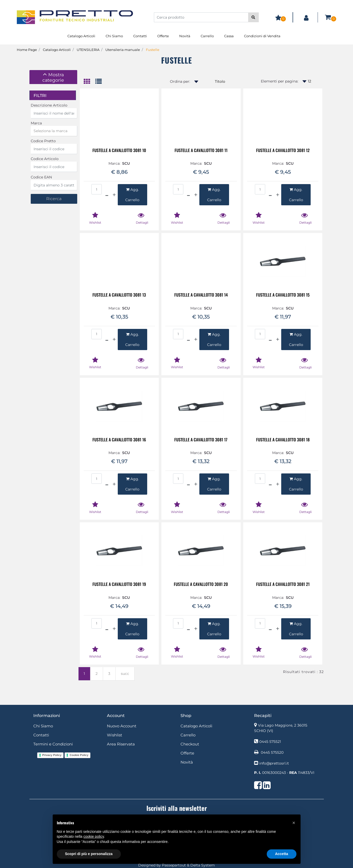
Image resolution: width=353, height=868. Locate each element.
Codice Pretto (43, 141)
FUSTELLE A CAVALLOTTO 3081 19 (119, 584)
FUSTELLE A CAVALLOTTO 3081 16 (119, 440)
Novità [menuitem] (185, 36)
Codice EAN (41, 177)
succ (125, 674)
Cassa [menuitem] (229, 36)
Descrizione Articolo (49, 105)
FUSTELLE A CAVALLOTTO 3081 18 (283, 440)
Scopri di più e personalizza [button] (89, 854)
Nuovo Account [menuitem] (122, 726)
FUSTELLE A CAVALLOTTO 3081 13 (119, 295)
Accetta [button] (282, 854)
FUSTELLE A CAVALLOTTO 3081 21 (283, 584)
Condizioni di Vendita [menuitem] (262, 36)
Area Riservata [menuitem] (121, 744)
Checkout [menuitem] (190, 744)
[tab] (53, 77)
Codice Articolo (45, 159)
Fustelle (153, 50)
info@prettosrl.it (274, 763)
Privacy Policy (52, 755)
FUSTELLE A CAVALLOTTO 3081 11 (201, 151)
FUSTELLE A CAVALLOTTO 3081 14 (201, 295)
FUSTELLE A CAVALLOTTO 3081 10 (119, 151)
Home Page (27, 50)
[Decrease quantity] (107, 195)
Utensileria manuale (123, 50)
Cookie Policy (79, 755)
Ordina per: (180, 81)
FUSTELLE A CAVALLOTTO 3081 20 (201, 584)
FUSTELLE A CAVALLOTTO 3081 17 (201, 440)
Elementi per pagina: (280, 81)
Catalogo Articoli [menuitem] (81, 36)
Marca (36, 123)
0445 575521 (270, 742)
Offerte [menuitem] (163, 36)
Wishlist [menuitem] (115, 735)
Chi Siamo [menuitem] (114, 36)
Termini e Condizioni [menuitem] (53, 744)
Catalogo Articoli (57, 50)
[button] (253, 17)
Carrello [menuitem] (207, 36)
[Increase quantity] (114, 195)
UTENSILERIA (88, 50)
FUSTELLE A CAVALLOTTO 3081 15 (283, 295)
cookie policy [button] (94, 836)
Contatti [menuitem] (140, 36)
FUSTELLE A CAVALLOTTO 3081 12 (283, 151)
